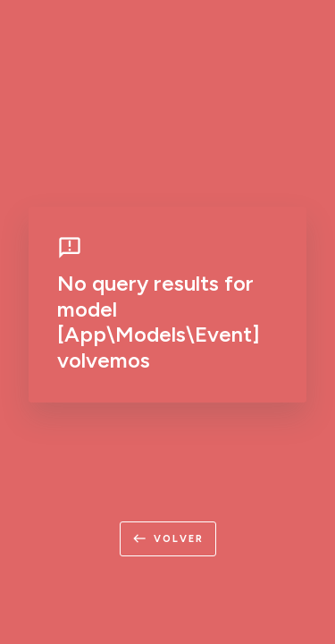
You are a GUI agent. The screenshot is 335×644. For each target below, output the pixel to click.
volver (168, 538)
